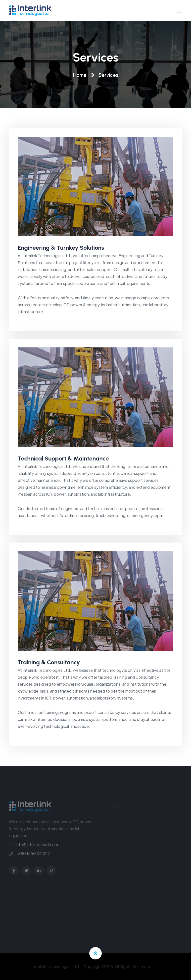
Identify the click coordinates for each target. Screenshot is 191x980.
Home (80, 75)
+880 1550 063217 (33, 855)
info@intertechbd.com (37, 846)
